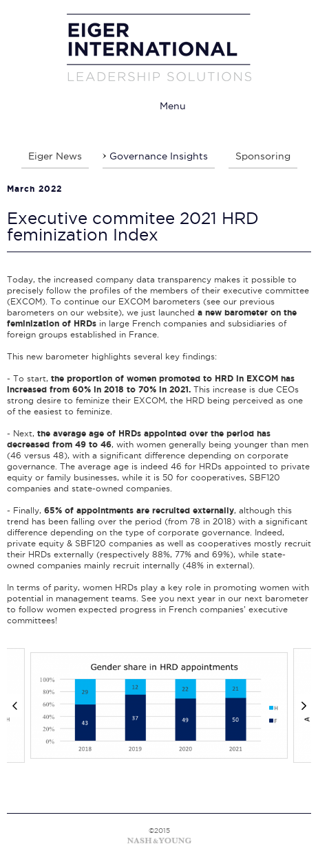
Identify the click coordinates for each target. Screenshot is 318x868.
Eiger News (55, 156)
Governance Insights (159, 156)
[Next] (304, 706)
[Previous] (14, 706)
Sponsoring (263, 156)
